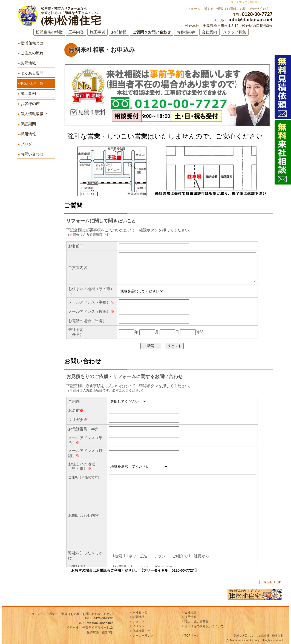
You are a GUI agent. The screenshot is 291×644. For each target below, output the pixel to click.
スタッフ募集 (235, 32)
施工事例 (97, 32)
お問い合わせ (31, 154)
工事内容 (76, 32)
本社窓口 (255, 2)
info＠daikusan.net (250, 20)
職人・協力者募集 (197, 622)
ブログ (25, 144)
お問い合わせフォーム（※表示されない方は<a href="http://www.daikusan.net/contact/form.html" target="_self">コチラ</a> (174, 468)
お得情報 (119, 32)
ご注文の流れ (31, 53)
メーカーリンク (143, 636)
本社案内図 (140, 612)
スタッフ (139, 622)
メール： (93, 623)
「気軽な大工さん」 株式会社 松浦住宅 (257, 636)
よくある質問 (31, 73)
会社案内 (209, 32)
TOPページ (194, 636)
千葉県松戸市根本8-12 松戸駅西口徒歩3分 (238, 26)
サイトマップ (239, 2)
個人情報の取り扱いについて (204, 626)
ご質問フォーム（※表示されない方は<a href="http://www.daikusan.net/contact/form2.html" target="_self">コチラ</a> (174, 282)
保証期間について (145, 631)
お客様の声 (186, 32)
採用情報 (27, 134)
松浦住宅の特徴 (49, 32)
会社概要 (191, 612)
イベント (139, 626)
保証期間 (27, 124)
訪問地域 (27, 63)
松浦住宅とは (31, 43)
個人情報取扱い (33, 114)
